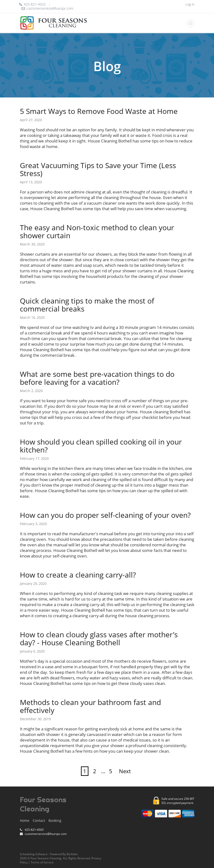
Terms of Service (42, 862)
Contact (39, 820)
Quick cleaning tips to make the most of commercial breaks (87, 305)
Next (125, 771)
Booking (55, 820)
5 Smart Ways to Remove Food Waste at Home (99, 111)
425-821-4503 (35, 4)
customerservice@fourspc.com (50, 8)
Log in (190, 4)
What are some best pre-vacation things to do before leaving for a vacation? (97, 378)
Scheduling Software (34, 854)
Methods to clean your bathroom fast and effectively (90, 706)
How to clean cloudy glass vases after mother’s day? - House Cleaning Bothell (99, 638)
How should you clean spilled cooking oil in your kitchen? (101, 446)
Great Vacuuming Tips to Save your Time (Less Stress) (98, 169)
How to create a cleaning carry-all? (78, 575)
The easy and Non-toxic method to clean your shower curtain (97, 231)
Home (25, 820)
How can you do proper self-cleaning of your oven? (105, 515)
